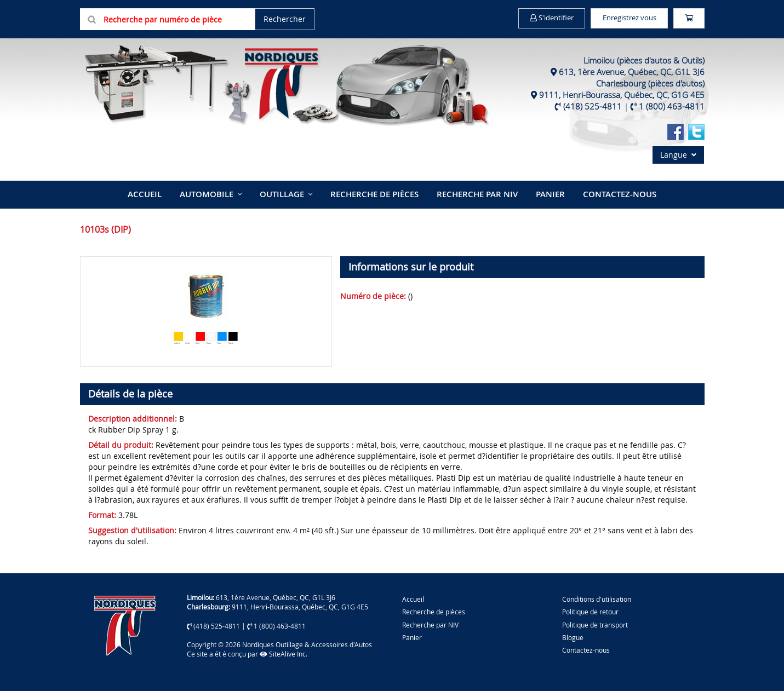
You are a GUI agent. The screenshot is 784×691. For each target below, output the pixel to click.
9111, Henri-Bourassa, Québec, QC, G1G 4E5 (622, 95)
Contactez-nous (605, 193)
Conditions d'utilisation (597, 597)
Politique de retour (590, 609)
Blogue (573, 635)
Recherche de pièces (376, 193)
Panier (412, 635)
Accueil (161, 193)
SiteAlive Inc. (284, 652)
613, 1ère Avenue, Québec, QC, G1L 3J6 (632, 72)
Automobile (218, 193)
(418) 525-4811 (593, 106)
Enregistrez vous (617, 18)
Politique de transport (595, 622)
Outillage (288, 193)
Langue (678, 155)
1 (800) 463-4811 (672, 106)
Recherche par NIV (473, 193)
